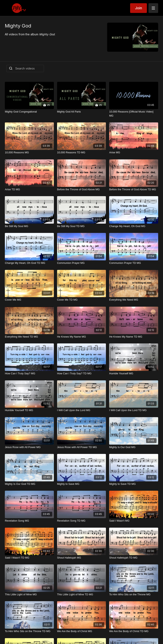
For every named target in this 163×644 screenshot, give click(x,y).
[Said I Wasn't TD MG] (29, 558)
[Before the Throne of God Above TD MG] (134, 189)
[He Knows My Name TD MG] (134, 337)
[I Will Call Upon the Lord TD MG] (134, 410)
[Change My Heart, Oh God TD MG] (29, 263)
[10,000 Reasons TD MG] (82, 153)
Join (138, 8)
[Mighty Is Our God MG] (134, 447)
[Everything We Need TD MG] (29, 337)
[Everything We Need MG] (134, 300)
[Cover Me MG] (29, 300)
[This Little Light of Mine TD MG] (82, 595)
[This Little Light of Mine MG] (29, 595)
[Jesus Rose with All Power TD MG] (82, 447)
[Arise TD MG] (29, 189)
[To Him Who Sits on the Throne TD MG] (29, 631)
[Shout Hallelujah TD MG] (134, 558)
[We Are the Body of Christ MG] (82, 631)
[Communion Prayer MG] (82, 263)
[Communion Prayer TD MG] (134, 263)
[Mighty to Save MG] (82, 484)
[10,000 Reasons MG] (29, 153)
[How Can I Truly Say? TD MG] (82, 374)
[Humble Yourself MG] (134, 374)
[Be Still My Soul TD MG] (82, 226)
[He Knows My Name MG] (82, 337)
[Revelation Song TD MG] (82, 521)
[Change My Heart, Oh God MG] (134, 226)
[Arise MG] (134, 153)
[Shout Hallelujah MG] (82, 558)
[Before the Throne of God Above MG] (82, 189)
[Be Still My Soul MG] (29, 226)
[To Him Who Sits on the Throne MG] (134, 595)
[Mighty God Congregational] (29, 112)
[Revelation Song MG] (29, 521)
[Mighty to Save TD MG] (134, 484)
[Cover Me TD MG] (82, 300)
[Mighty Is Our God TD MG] (29, 484)
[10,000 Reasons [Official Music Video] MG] (134, 114)
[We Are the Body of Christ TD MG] (134, 631)
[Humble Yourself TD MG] (29, 410)
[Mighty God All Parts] (82, 112)
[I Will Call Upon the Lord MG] (82, 410)
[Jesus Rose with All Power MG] (29, 447)
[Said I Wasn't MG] (134, 521)
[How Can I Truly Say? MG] (29, 374)
